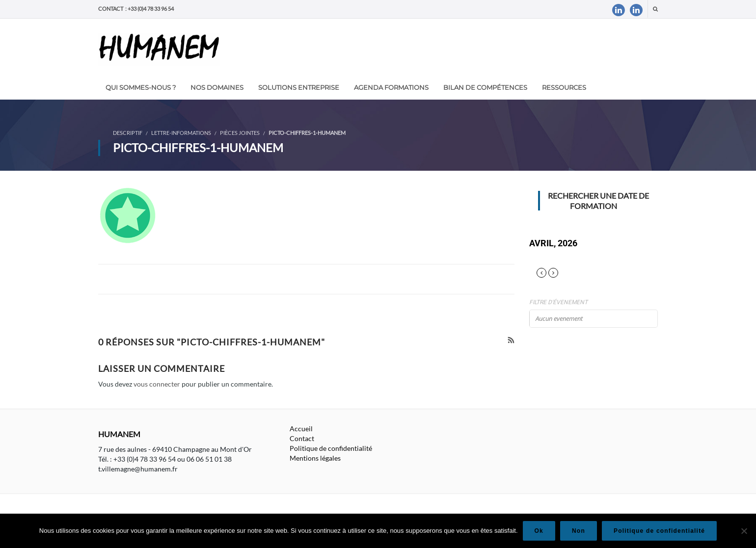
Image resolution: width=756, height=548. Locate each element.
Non (579, 531)
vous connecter (157, 384)
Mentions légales (315, 458)
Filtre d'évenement (558, 302)
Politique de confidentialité (331, 448)
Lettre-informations (181, 133)
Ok (539, 531)
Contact (302, 438)
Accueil (301, 429)
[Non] (744, 531)
